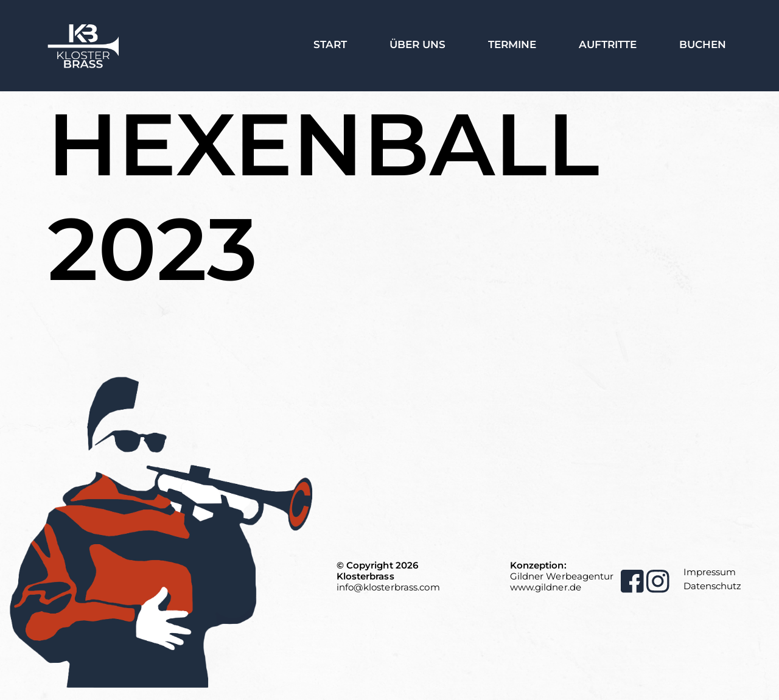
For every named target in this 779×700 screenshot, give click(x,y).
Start (330, 44)
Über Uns (417, 44)
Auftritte (608, 44)
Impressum (710, 572)
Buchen (703, 44)
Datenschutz (712, 586)
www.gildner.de (546, 587)
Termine (512, 44)
